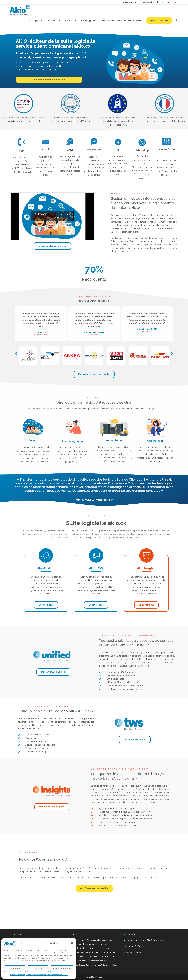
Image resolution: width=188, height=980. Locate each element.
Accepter (15, 969)
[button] (72, 943)
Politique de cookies (17, 975)
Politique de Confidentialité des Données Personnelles (47, 975)
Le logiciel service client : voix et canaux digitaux (91, 948)
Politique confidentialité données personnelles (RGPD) (94, 957)
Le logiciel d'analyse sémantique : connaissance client (94, 952)
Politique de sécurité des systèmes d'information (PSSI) (94, 965)
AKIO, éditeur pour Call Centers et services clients (91, 940)
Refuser (38, 969)
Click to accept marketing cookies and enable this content (52, 216)
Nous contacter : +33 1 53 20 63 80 (138, 2)
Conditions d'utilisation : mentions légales (88, 961)
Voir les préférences (62, 969)
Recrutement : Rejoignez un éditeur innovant (90, 944)
